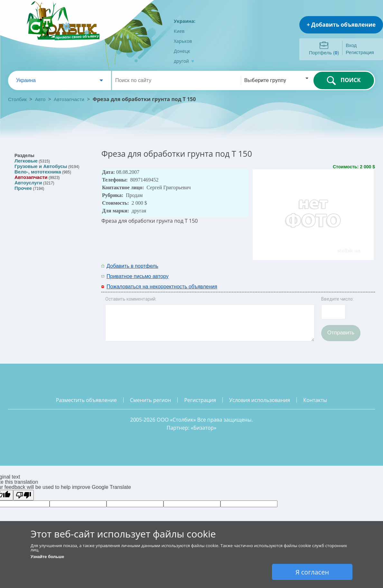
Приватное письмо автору (138, 276)
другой (184, 61)
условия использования (260, 400)
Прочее (23, 188)
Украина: (185, 21)
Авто (40, 99)
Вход (351, 45)
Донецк (182, 51)
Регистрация (360, 52)
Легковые (26, 161)
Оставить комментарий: (131, 299)
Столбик (17, 99)
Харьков (183, 41)
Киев (179, 31)
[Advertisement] (290, 271)
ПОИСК (344, 80)
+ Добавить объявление (341, 25)
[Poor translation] (23, 495)
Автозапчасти (69, 99)
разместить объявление (86, 400)
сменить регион (151, 400)
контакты (315, 400)
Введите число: (337, 299)
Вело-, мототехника (38, 172)
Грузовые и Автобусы (41, 166)
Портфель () (324, 53)
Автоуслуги (28, 183)
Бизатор (204, 428)
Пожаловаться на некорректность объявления (162, 287)
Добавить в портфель (132, 266)
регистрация (200, 400)
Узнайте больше (47, 557)
